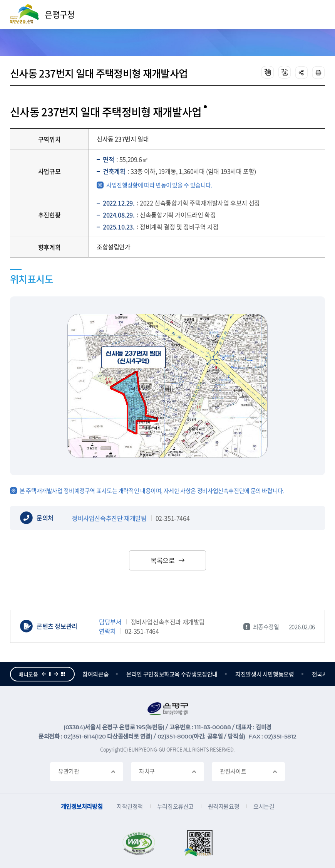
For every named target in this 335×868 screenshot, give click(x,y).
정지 (50, 674)
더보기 (63, 674)
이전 (44, 674)
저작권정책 (130, 807)
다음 (56, 674)
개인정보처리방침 (82, 807)
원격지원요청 (224, 807)
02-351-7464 (173, 518)
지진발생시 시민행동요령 (265, 674)
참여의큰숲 (96, 674)
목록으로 (162, 560)
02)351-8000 (175, 736)
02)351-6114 (79, 736)
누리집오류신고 (175, 807)
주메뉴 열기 (316, 15)
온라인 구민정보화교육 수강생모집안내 (173, 674)
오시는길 (264, 807)
